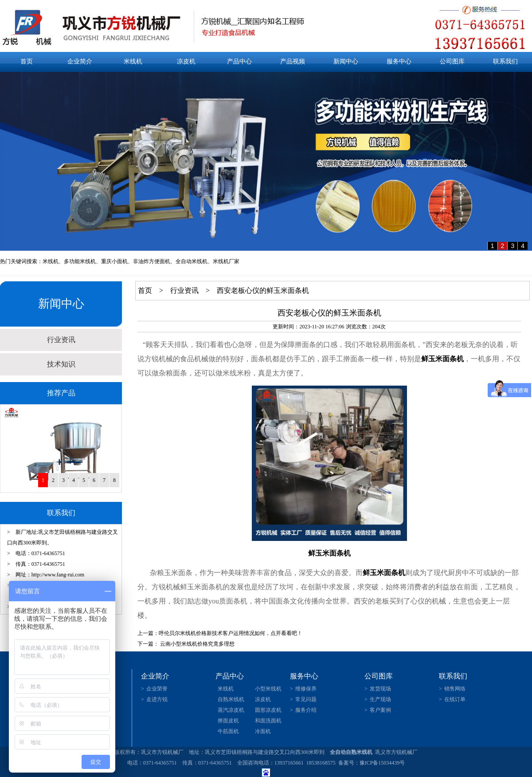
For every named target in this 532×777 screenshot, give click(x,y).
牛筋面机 (228, 731)
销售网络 (455, 689)
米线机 (133, 61)
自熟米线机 (231, 699)
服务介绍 (306, 710)
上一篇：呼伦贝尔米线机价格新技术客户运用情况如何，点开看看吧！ (220, 633)
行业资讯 (61, 340)
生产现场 (380, 699)
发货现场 (380, 689)
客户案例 (380, 710)
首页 (27, 61)
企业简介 (80, 61)
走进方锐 (157, 699)
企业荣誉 (157, 689)
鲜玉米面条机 (442, 359)
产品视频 (293, 61)
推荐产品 (61, 393)
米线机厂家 (226, 261)
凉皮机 (186, 61)
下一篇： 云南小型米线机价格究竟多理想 (186, 644)
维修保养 (306, 689)
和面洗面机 (268, 721)
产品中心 (239, 61)
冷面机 (263, 731)
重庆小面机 (114, 261)
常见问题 (306, 699)
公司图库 (452, 61)
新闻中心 (346, 61)
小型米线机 (268, 689)
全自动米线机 (192, 261)
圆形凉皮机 (268, 710)
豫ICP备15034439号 (382, 763)
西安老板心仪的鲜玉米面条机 (263, 290)
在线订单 (455, 699)
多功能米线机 (80, 261)
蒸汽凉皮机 (231, 710)
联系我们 (505, 61)
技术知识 (61, 364)
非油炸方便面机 (152, 261)
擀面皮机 (228, 721)
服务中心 (399, 61)
